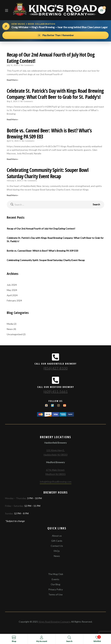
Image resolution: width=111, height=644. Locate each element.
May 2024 (12, 290)
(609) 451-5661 (56, 391)
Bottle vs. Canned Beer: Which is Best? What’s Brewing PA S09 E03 (49, 133)
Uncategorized (15, 334)
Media (10, 324)
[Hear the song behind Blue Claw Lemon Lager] (56, 26)
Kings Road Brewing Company (54, 622)
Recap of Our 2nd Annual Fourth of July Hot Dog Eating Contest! (51, 58)
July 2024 (12, 285)
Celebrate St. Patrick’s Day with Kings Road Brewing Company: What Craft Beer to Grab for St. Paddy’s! (55, 94)
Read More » (12, 80)
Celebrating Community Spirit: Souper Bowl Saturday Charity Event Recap (48, 173)
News (10, 329)
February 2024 (14, 300)
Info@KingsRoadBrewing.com (56, 482)
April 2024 (12, 295)
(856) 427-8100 (56, 368)
